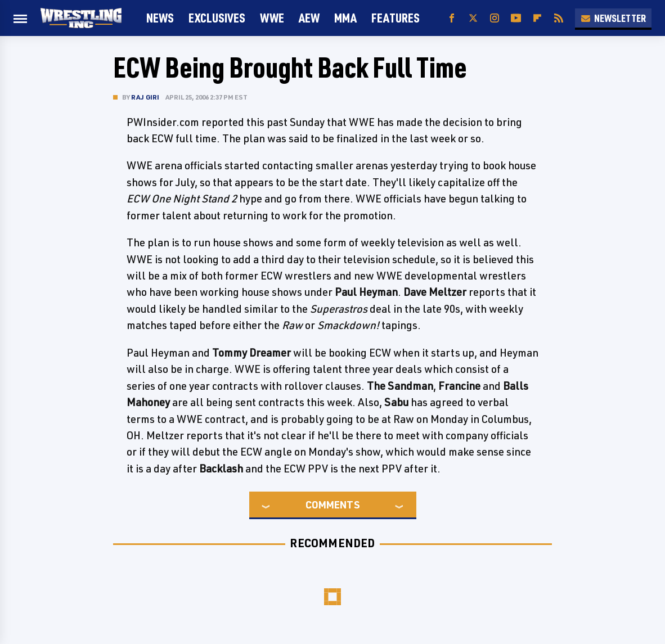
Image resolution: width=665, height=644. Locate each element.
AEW (309, 18)
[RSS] (559, 18)
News (160, 18)
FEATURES (396, 18)
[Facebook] (452, 18)
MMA (345, 18)
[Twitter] (473, 18)
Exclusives (217, 18)
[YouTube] (516, 18)
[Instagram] (495, 18)
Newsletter (613, 18)
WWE (272, 18)
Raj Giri (145, 97)
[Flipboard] (537, 18)
